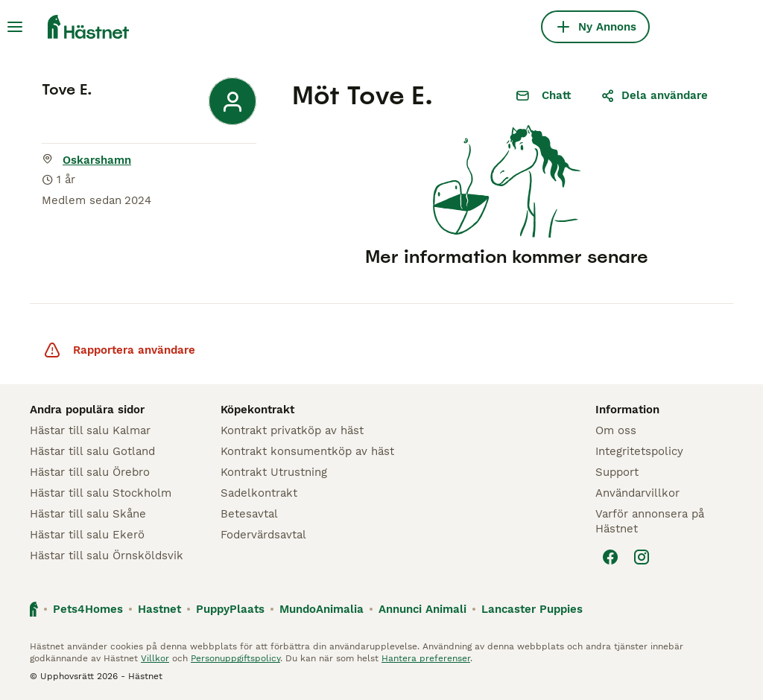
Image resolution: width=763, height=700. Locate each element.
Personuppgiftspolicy (235, 658)
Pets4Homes (88, 609)
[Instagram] (642, 557)
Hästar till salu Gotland (92, 451)
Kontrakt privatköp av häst (292, 430)
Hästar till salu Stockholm (101, 493)
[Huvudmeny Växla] (15, 27)
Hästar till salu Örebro (90, 472)
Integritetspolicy (639, 451)
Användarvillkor (637, 493)
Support (617, 472)
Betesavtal (249, 514)
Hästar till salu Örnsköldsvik (107, 556)
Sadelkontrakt (259, 493)
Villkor (155, 658)
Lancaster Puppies (532, 609)
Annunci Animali (422, 609)
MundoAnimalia (322, 609)
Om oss (616, 430)
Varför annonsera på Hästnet (650, 521)
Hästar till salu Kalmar (90, 430)
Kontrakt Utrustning (274, 472)
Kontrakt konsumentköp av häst (307, 451)
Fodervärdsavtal (263, 535)
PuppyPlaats (230, 609)
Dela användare (654, 95)
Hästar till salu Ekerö (87, 535)
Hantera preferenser (426, 658)
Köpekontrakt (257, 410)
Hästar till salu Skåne (88, 514)
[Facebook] (610, 557)
